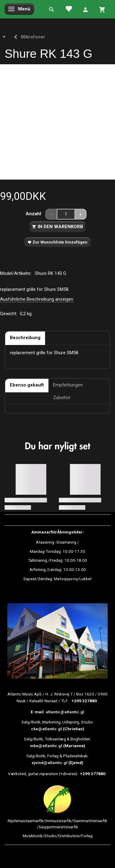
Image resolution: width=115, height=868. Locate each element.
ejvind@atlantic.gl (50, 763)
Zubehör (62, 398)
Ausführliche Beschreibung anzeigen (37, 299)
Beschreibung (25, 338)
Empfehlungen (68, 385)
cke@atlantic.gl (46, 729)
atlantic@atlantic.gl (65, 712)
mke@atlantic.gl (46, 746)
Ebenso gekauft (27, 385)
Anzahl (34, 214)
